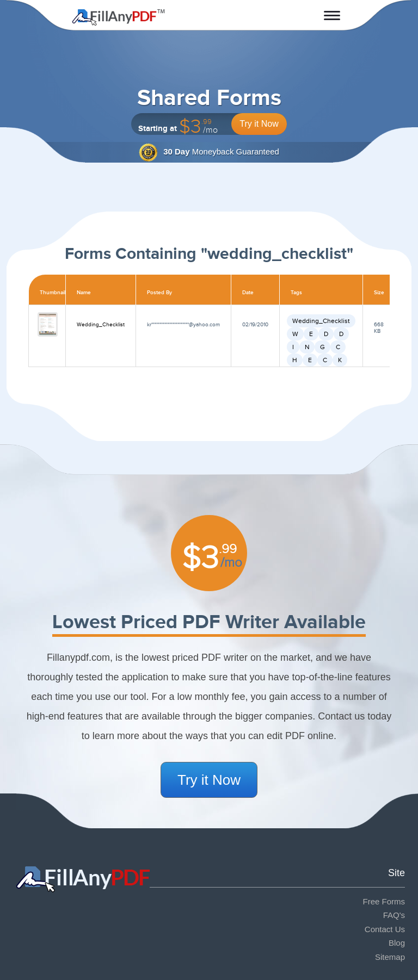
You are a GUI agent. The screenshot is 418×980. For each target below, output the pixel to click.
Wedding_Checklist (101, 325)
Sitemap (390, 957)
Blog (397, 943)
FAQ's (394, 915)
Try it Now (259, 124)
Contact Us (385, 929)
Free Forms (384, 901)
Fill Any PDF (118, 17)
